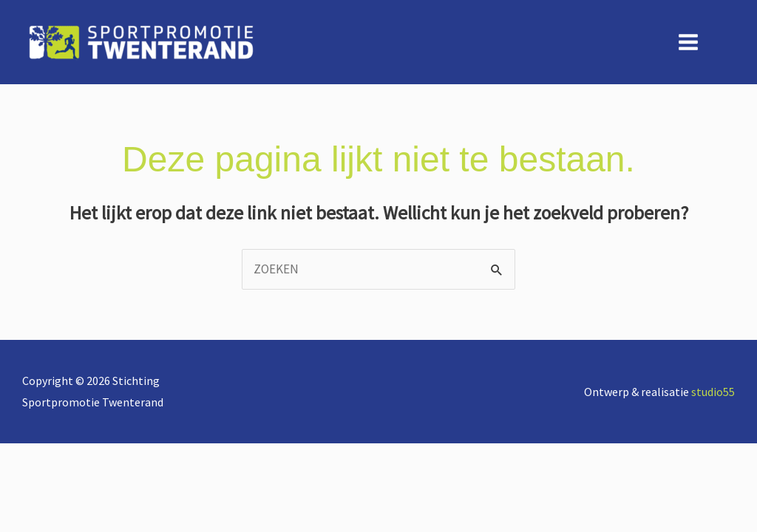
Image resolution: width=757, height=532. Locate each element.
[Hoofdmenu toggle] (689, 42)
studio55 (713, 392)
